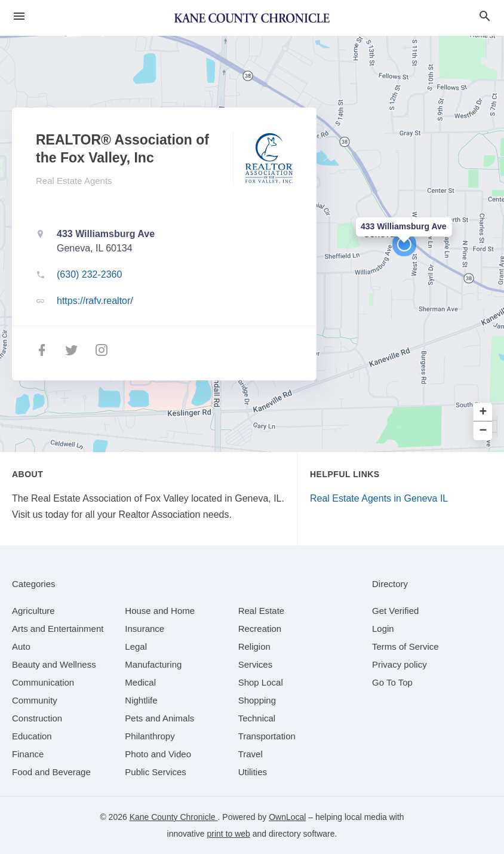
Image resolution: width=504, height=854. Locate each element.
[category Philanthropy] (150, 736)
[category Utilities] (253, 772)
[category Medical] (140, 682)
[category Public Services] (156, 772)
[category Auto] (21, 646)
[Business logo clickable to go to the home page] (252, 18)
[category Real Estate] (262, 611)
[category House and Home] (160, 611)
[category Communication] (43, 682)
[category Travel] (251, 754)
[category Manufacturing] (153, 664)
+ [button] (483, 412)
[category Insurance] (145, 629)
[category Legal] (136, 646)
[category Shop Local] (261, 682)
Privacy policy (399, 664)
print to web (229, 834)
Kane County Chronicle (174, 817)
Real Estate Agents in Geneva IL (379, 498)
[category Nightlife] (141, 700)
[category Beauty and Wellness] (54, 664)
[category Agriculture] (33, 611)
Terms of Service (405, 646)
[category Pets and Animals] (159, 718)
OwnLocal (287, 817)
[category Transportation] (267, 736)
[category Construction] (37, 718)
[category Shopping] (257, 700)
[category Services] (256, 664)
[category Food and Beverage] (51, 772)
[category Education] (32, 736)
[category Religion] (254, 646)
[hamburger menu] (19, 16)
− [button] (483, 431)
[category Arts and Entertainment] (58, 629)
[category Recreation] (260, 629)
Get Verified (395, 611)
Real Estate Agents (74, 181)
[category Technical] (257, 718)
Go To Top (392, 682)
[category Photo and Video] (158, 754)
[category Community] (35, 700)
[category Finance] (28, 754)
